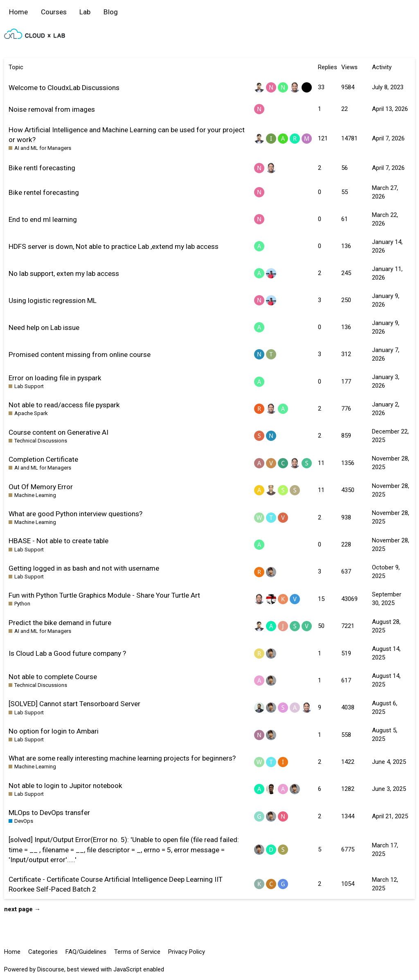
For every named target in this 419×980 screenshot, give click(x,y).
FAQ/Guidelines (86, 952)
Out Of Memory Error (41, 487)
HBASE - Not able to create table (59, 541)
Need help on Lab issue (44, 327)
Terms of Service (137, 952)
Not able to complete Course (53, 677)
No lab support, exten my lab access (64, 273)
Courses (54, 12)
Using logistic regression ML (53, 300)
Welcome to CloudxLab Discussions (64, 88)
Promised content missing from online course (80, 355)
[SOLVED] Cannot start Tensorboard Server (74, 704)
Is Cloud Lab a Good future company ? (67, 653)
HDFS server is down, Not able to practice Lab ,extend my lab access (114, 246)
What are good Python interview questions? (75, 514)
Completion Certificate (43, 459)
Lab (85, 12)
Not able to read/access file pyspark (64, 405)
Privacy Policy (187, 952)
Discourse (51, 969)
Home (18, 12)
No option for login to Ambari (54, 731)
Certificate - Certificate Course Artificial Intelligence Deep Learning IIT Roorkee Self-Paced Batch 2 (116, 884)
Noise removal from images (52, 109)
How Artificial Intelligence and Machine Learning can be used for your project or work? (127, 135)
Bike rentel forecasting (44, 192)
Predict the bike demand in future (60, 623)
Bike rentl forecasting (42, 168)
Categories (43, 952)
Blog (111, 12)
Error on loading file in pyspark (55, 378)
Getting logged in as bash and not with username (84, 568)
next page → (22, 909)
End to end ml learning (43, 219)
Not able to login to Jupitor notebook (65, 786)
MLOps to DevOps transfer (49, 813)
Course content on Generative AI (59, 432)
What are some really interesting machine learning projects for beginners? (122, 758)
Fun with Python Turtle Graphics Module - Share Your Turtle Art (104, 595)
